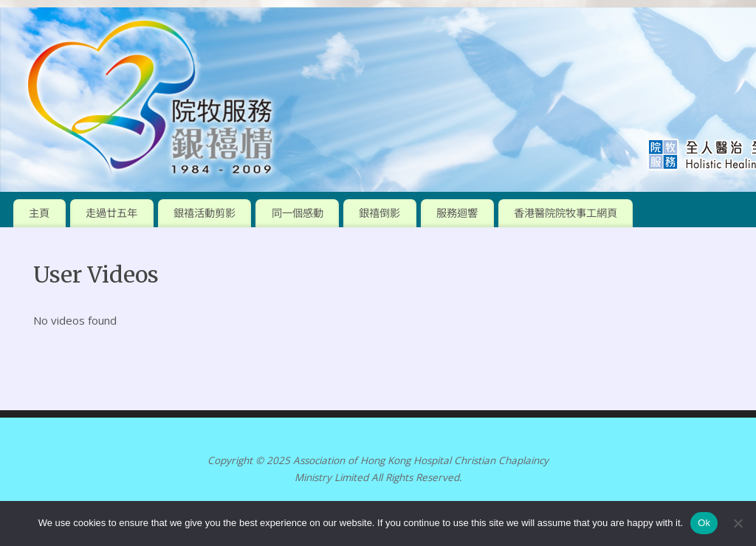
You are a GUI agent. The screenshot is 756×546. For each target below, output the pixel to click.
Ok (704, 523)
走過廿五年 (111, 213)
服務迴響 (457, 213)
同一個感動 (298, 213)
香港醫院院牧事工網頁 (566, 213)
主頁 (39, 213)
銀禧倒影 (379, 213)
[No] (738, 523)
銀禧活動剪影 (205, 213)
